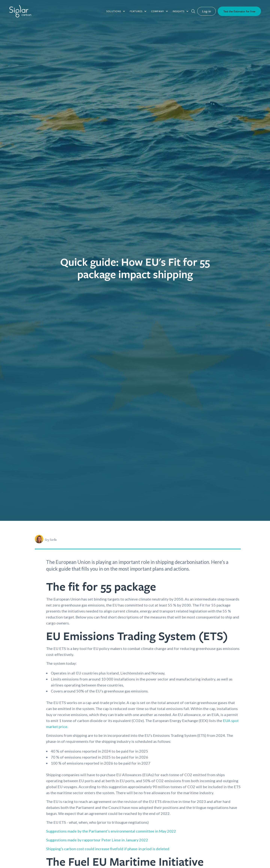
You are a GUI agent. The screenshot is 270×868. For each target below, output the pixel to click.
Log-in (207, 11)
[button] (116, 11)
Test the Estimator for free (239, 11)
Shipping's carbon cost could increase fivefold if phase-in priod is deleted (108, 852)
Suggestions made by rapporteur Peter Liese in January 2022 (97, 843)
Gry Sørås (51, 540)
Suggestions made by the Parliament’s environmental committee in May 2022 (111, 834)
